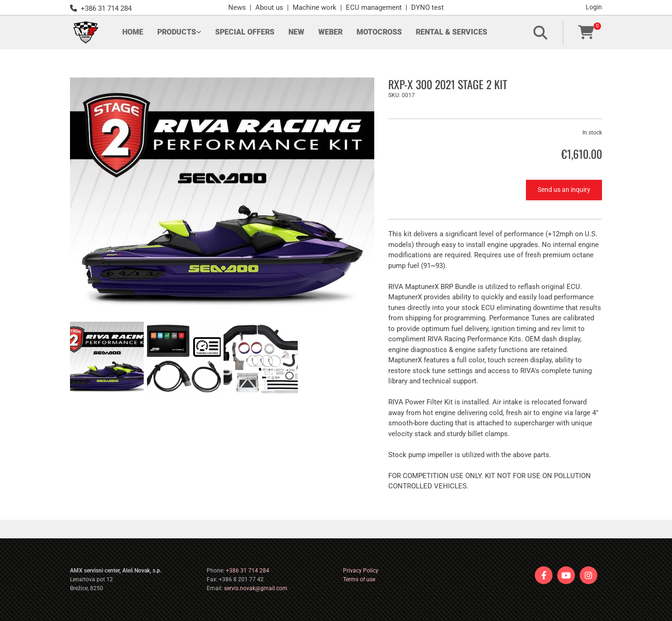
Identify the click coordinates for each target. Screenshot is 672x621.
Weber (330, 32)
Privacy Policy (361, 571)
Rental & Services (451, 32)
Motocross (379, 32)
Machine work (315, 7)
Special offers (245, 32)
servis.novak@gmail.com (256, 588)
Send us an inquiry (564, 190)
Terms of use (359, 579)
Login (594, 7)
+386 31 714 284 (248, 571)
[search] (541, 32)
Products (177, 32)
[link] (179, 32)
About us (269, 7)
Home (133, 32)
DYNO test (427, 7)
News (237, 7)
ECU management (374, 7)
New (296, 32)
